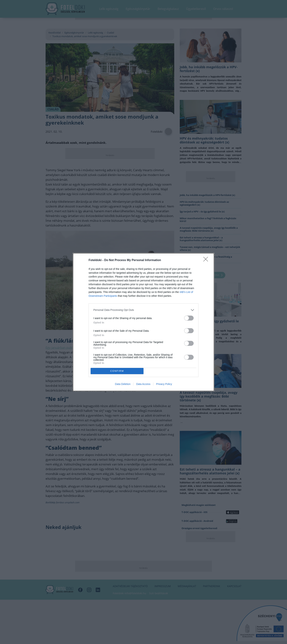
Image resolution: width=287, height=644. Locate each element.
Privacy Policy (164, 384)
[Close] (207, 260)
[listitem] (143, 310)
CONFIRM (117, 371)
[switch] (189, 318)
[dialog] (143, 322)
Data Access (143, 384)
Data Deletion (123, 384)
